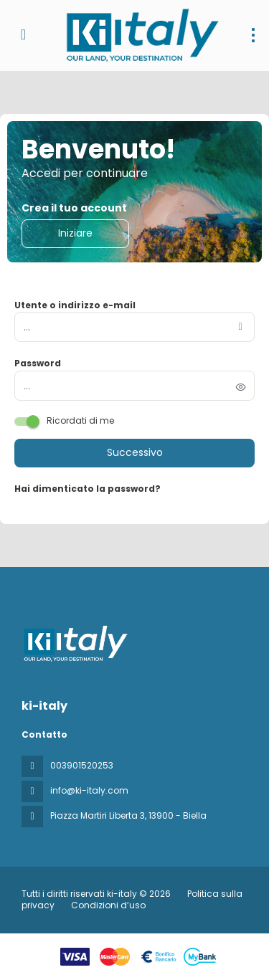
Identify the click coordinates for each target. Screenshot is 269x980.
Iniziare (75, 233)
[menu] (253, 35)
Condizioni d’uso (107, 905)
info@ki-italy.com (89, 790)
